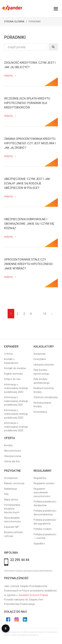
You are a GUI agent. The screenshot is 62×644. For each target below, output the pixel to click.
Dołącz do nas (12, 379)
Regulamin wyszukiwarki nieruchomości (42, 493)
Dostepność (11, 478)
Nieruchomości (13, 451)
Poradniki (35, 22)
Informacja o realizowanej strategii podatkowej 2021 (16, 401)
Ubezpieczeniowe (44, 365)
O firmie (8, 354)
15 (45, 314)
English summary (13, 374)
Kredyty (8, 445)
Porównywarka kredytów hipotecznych (12, 509)
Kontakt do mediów (15, 368)
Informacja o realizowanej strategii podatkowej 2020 (16, 388)
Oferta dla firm (12, 461)
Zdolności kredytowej (46, 397)
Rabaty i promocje (14, 483)
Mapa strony (11, 500)
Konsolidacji (40, 412)
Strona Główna (14, 22)
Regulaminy (40, 478)
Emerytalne (40, 359)
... (37, 314)
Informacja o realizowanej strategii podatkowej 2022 (16, 414)
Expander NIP (11, 527)
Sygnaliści (39, 544)
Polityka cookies (43, 529)
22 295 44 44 (20, 560)
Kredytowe (40, 354)
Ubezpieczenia (13, 456)
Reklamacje (11, 489)
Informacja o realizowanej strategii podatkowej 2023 (16, 427)
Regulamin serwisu (44, 483)
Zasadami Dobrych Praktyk (33, 595)
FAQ (6, 494)
